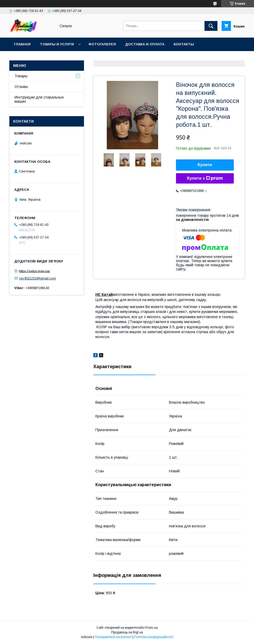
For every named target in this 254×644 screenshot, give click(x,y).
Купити (205, 165)
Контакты (184, 44)
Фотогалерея (102, 44)
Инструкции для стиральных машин (39, 99)
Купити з (205, 178)
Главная (22, 44)
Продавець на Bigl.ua (127, 632)
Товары (21, 76)
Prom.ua (151, 628)
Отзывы (21, 87)
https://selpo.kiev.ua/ (34, 271)
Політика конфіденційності (154, 637)
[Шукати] (211, 26)
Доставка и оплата (145, 44)
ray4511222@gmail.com (38, 278)
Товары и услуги (57, 44)
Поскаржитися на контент (113, 637)
